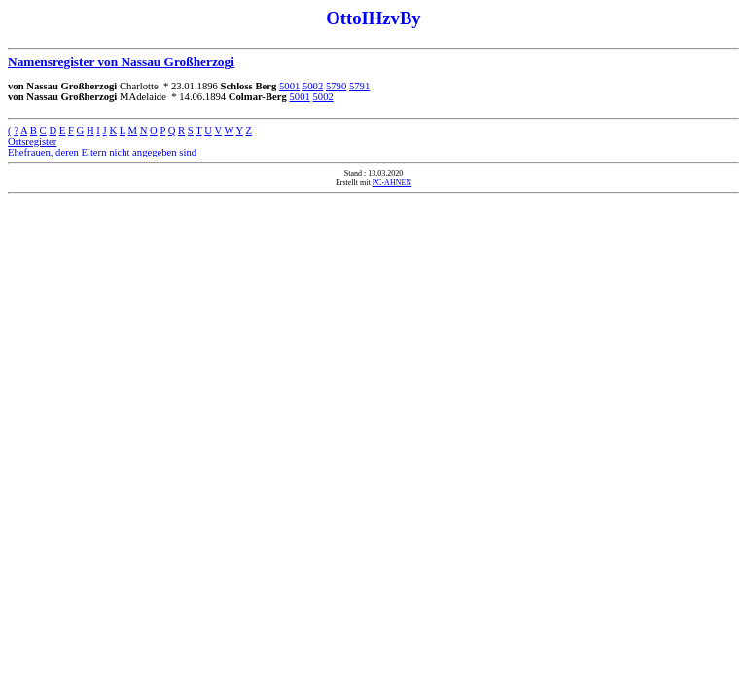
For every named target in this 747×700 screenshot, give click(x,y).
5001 (289, 86)
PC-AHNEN (392, 182)
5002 (313, 86)
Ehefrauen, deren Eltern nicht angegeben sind (102, 152)
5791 (359, 86)
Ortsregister (32, 141)
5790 (336, 86)
